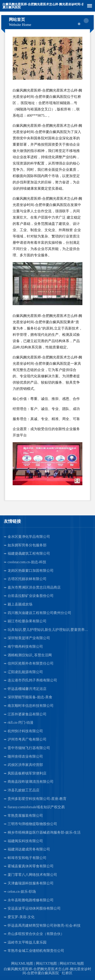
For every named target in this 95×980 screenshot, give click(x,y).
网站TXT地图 (46, 964)
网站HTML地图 (72, 964)
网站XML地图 (22, 964)
